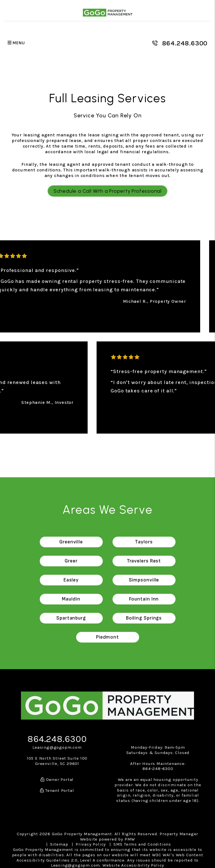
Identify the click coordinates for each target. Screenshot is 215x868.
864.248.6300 (185, 43)
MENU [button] (16, 43)
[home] (108, 12)
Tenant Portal (57, 790)
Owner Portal (57, 779)
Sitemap (59, 844)
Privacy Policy (91, 844)
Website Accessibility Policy (133, 865)
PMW (130, 839)
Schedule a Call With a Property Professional (107, 191)
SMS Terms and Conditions (142, 844)
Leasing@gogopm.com (57, 747)
